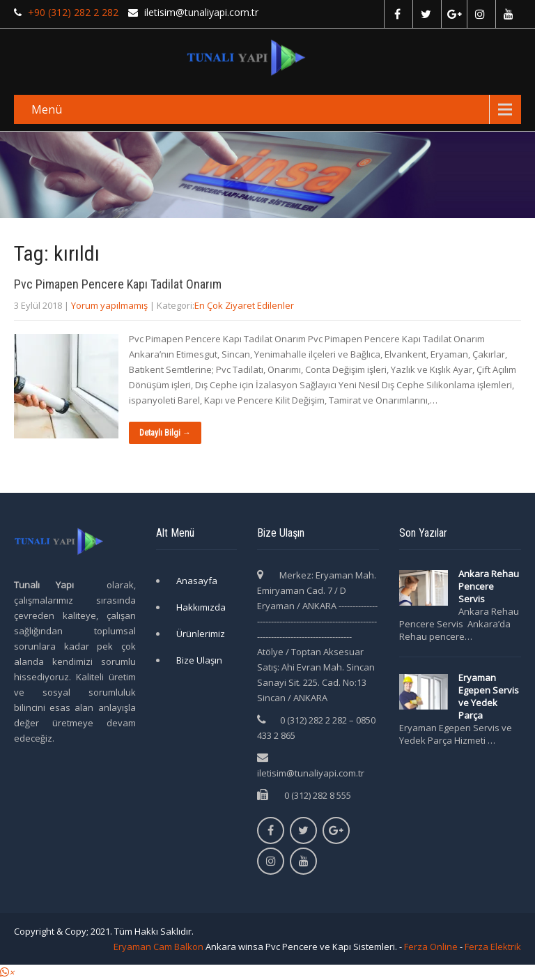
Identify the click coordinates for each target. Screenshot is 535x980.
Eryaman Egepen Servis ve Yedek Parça (489, 696)
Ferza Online (431, 947)
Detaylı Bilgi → (165, 433)
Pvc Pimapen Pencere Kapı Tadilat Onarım (118, 284)
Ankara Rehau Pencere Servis (489, 586)
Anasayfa (197, 581)
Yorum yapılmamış (109, 305)
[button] (7, 972)
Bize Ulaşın (199, 660)
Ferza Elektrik (493, 947)
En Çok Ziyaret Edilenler (244, 305)
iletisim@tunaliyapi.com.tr (311, 773)
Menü (47, 109)
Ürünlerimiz (201, 634)
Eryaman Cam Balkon (158, 947)
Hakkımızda (201, 607)
